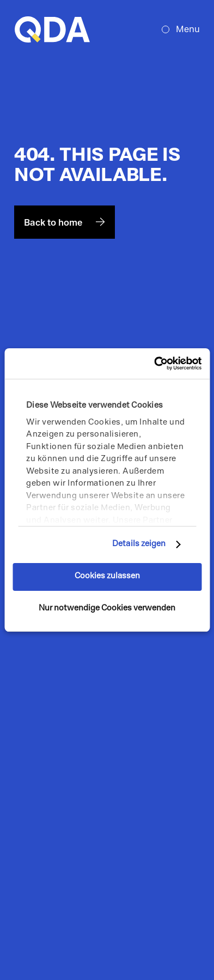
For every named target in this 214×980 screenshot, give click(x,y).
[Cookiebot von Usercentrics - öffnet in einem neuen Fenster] (154, 364)
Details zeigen (139, 545)
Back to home (65, 222)
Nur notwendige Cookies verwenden (107, 609)
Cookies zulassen (107, 577)
